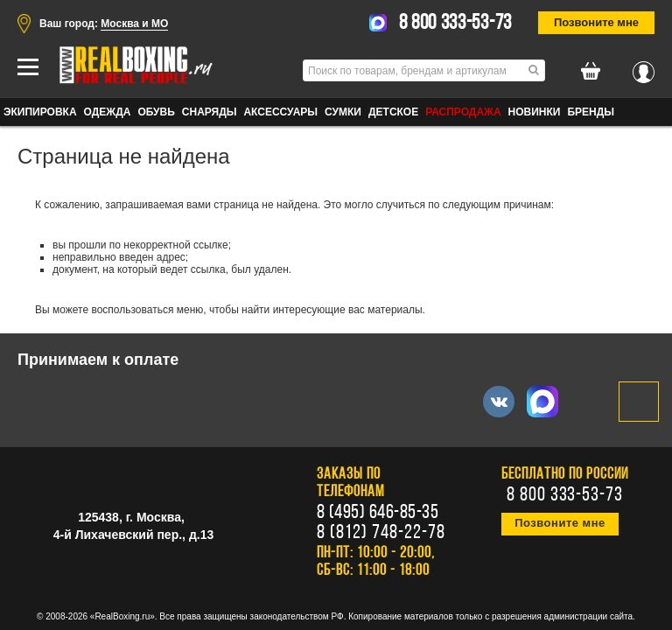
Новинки (535, 112)
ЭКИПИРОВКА (40, 112)
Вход (644, 67)
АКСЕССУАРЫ (280, 112)
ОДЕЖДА (108, 112)
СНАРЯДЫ (210, 112)
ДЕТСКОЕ (393, 112)
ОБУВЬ (156, 112)
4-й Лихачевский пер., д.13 (133, 535)
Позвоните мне (596, 22)
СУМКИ (343, 112)
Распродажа (463, 112)
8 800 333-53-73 (456, 24)
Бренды (591, 112)
